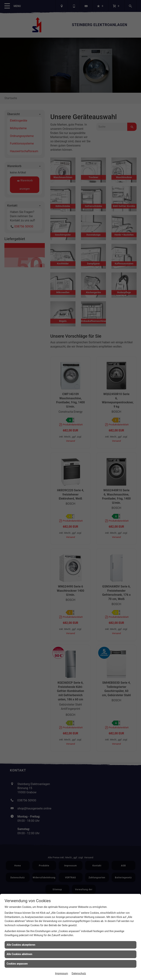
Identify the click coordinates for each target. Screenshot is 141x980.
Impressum (62, 973)
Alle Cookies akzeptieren (21, 945)
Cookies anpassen (17, 964)
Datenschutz (79, 973)
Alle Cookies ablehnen (19, 954)
